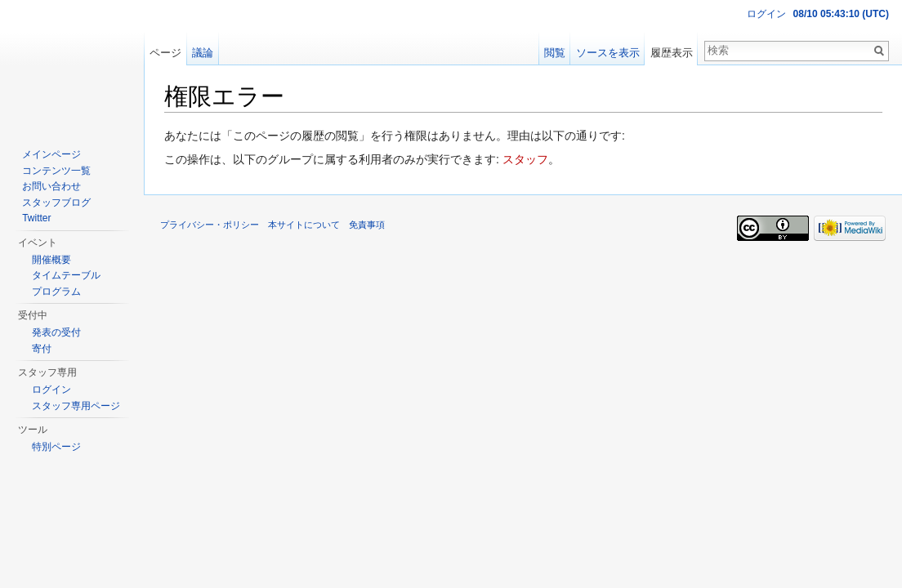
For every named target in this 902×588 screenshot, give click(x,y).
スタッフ (525, 159)
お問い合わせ (51, 186)
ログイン (766, 14)
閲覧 (555, 53)
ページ (165, 53)
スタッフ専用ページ (76, 406)
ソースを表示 (608, 53)
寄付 (42, 349)
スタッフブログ (56, 203)
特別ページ (56, 447)
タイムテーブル (66, 275)
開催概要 (51, 260)
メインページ (51, 154)
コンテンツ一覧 (56, 171)
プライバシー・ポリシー (210, 225)
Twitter (36, 218)
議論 (203, 53)
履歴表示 (672, 53)
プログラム (56, 292)
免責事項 (367, 225)
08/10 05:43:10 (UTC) (841, 14)
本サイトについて (304, 225)
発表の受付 (56, 332)
